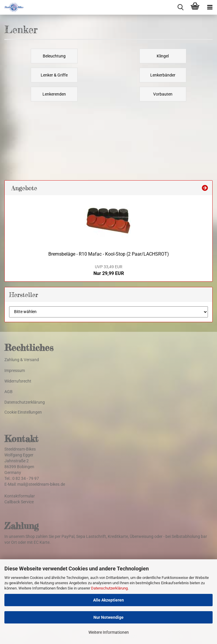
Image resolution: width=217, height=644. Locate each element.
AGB (8, 392)
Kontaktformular (20, 496)
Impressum (15, 371)
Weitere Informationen (109, 632)
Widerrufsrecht (18, 381)
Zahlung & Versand (22, 360)
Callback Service (19, 502)
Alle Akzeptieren (108, 600)
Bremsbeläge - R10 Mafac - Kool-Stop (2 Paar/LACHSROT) (109, 254)
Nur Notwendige (108, 617)
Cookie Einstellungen (23, 412)
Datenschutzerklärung (109, 588)
